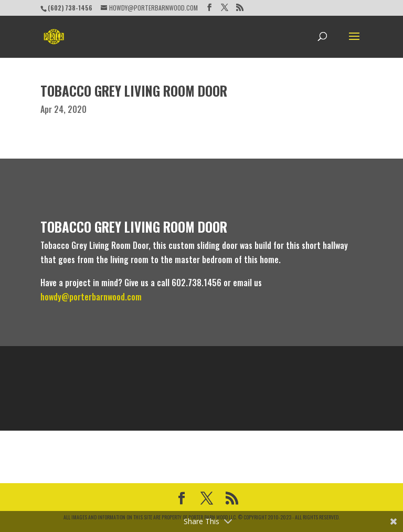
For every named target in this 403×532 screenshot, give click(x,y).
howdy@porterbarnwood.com (91, 297)
